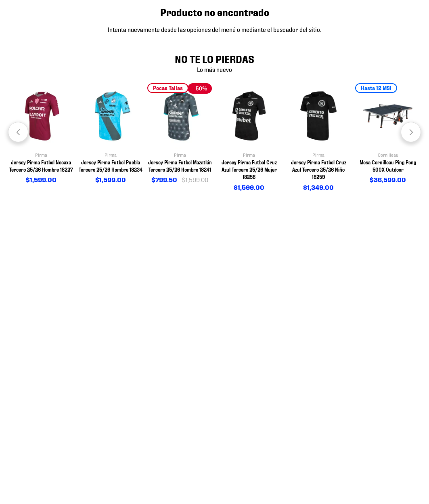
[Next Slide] (411, 132)
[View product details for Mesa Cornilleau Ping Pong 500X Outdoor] (388, 134)
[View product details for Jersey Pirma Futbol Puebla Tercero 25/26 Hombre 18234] (111, 134)
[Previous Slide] (18, 132)
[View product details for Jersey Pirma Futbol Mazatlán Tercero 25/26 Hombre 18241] (180, 134)
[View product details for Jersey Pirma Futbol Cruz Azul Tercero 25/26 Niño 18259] (318, 138)
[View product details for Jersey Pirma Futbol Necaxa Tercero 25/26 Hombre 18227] (41, 134)
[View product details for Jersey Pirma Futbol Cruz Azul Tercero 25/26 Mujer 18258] (249, 138)
